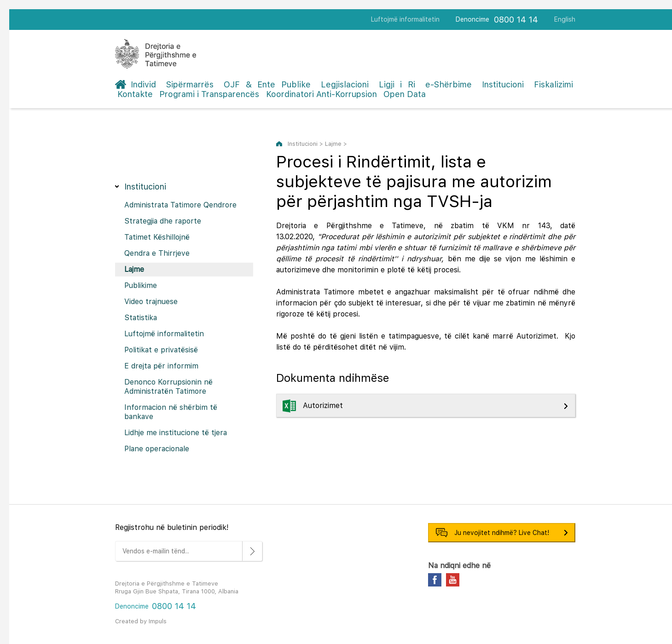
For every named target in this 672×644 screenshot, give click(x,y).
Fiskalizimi (553, 84)
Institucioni (503, 84)
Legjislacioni (345, 84)
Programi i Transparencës (209, 94)
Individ (143, 84)
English (565, 19)
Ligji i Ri (397, 84)
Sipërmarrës (190, 84)
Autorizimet (324, 405)
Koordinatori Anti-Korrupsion (322, 94)
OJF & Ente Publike (267, 84)
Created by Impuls (141, 621)
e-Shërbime (449, 84)
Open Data (405, 94)
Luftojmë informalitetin (405, 19)
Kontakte (135, 94)
